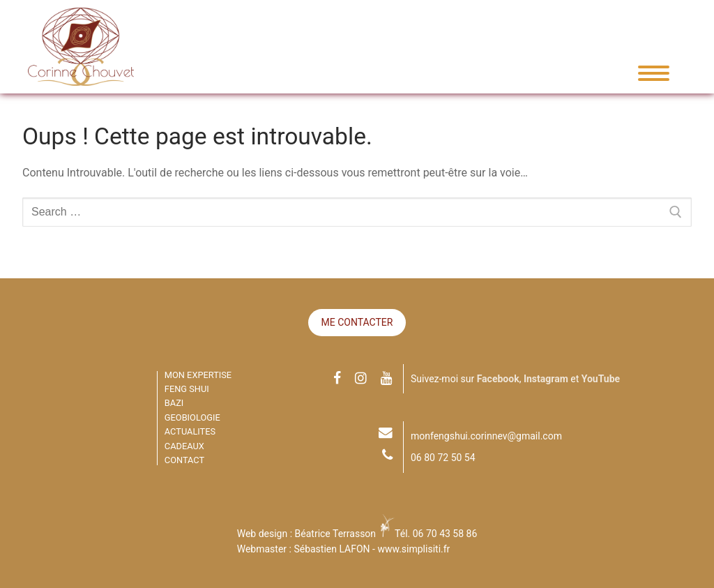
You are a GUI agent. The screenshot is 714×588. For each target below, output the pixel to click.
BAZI (174, 403)
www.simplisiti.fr (413, 549)
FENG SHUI (187, 389)
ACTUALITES (190, 431)
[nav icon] (649, 73)
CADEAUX (184, 446)
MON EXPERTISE (198, 375)
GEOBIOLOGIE (192, 417)
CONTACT (184, 460)
